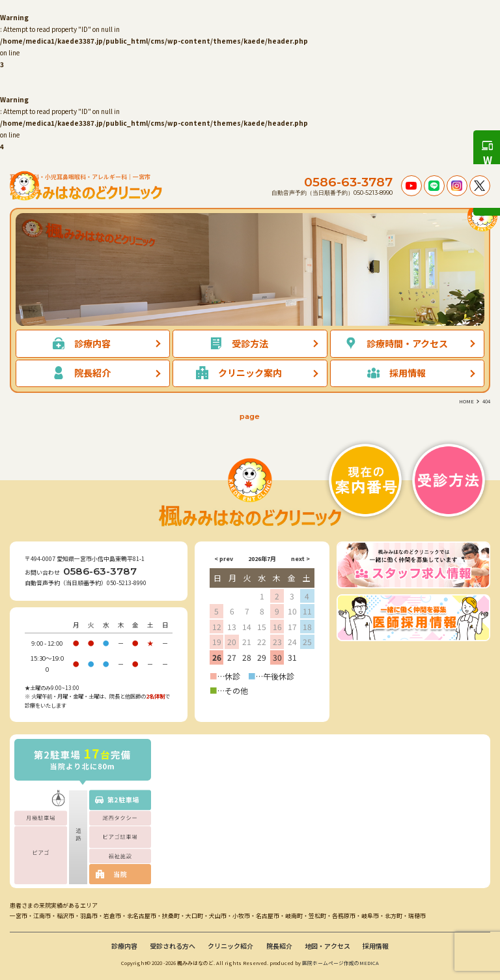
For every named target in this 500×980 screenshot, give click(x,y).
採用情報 (376, 946)
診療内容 (124, 946)
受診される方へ (173, 946)
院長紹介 (279, 946)
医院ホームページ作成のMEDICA (340, 963)
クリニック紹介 (230, 946)
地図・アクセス (327, 946)
